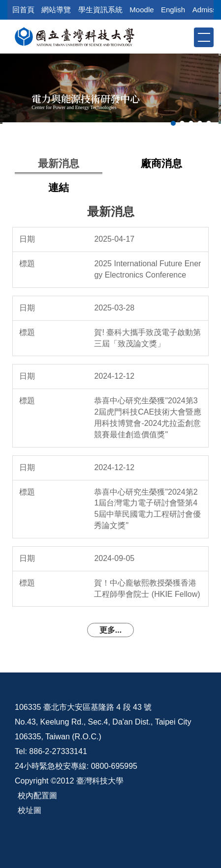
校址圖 (30, 810)
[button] (186, 37)
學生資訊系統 (100, 10)
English (173, 10)
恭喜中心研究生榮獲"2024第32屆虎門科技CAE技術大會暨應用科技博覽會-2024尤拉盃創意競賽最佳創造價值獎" (148, 418)
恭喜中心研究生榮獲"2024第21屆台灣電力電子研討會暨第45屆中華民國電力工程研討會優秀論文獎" (147, 509)
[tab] (173, 123)
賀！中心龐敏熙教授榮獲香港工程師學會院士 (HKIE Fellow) (147, 588)
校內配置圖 (37, 796)
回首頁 (23, 10)
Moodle (142, 10)
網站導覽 (56, 10)
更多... (110, 630)
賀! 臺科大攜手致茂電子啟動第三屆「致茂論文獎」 (147, 338)
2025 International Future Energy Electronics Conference (147, 269)
